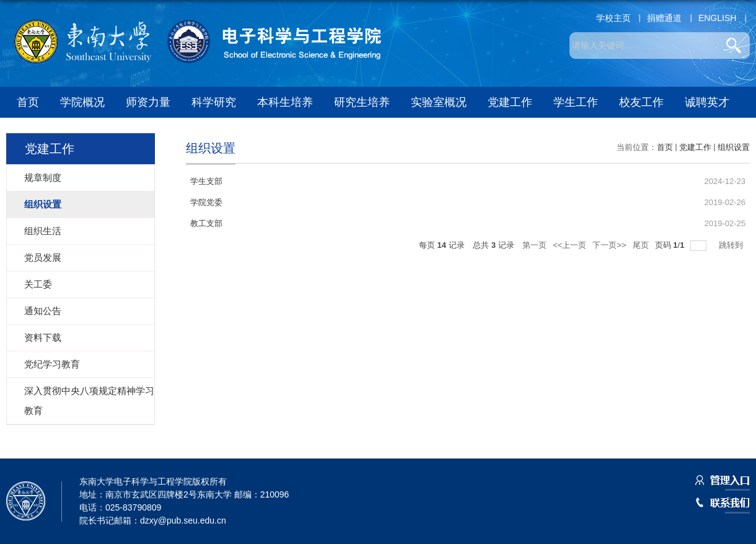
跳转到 (732, 245)
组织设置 (734, 147)
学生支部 (206, 181)
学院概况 (82, 102)
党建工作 (510, 102)
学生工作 (576, 102)
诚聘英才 (707, 102)
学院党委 (206, 202)
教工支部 (206, 223)
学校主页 (613, 18)
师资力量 (148, 102)
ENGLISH (717, 18)
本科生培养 (285, 102)
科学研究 (214, 102)
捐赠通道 (664, 18)
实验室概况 (439, 102)
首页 (28, 102)
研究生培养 (362, 102)
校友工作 (641, 102)
